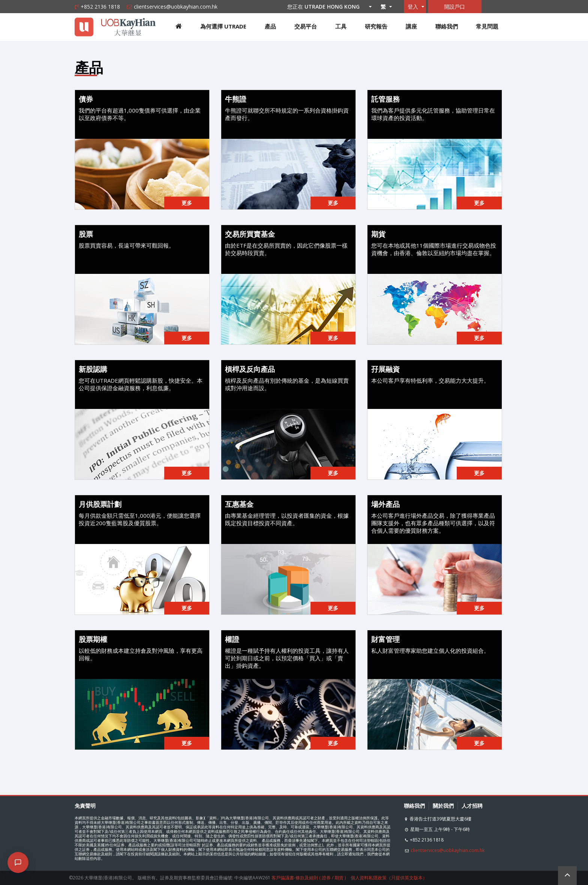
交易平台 (306, 26)
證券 (326, 878)
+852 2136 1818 (100, 7)
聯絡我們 (447, 26)
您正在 (327, 7)
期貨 (339, 878)
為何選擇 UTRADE (223, 26)
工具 (341, 26)
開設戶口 (454, 7)
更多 (187, 203)
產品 (270, 26)
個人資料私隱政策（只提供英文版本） (389, 878)
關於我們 (443, 806)
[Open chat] (18, 862)
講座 (411, 26)
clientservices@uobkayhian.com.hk (176, 7)
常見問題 (487, 26)
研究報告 (376, 26)
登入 (413, 7)
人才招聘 (472, 806)
